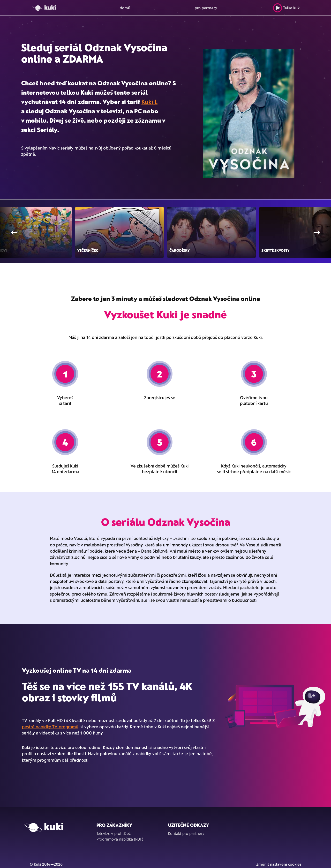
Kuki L (149, 102)
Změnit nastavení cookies (279, 864)
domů (125, 8)
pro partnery (206, 8)
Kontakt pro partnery (186, 833)
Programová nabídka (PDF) (120, 839)
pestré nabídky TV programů (50, 726)
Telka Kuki (287, 8)
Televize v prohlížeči (114, 833)
